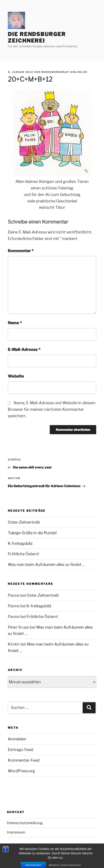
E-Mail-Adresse (24, 349)
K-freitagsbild (20, 543)
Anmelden (17, 739)
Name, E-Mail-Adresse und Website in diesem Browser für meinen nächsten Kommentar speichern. (52, 409)
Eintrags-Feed (21, 750)
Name (15, 323)
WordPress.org (21, 771)
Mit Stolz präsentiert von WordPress (32, 857)
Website (16, 376)
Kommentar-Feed (24, 760)
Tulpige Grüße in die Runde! (32, 533)
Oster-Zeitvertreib (24, 522)
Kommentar (21, 251)
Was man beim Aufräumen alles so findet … (46, 565)
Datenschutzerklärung (25, 823)
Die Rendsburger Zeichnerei (37, 37)
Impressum (16, 832)
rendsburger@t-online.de (64, 72)
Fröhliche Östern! (23, 554)
